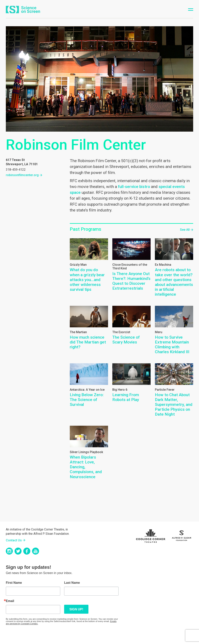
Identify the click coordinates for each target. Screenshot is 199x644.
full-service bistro (134, 187)
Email (10, 601)
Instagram (9, 551)
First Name (14, 583)
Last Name (72, 583)
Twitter (18, 551)
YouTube (36, 551)
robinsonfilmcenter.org (22, 175)
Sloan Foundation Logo (182, 535)
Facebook (27, 551)
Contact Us (14, 540)
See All (185, 230)
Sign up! (76, 609)
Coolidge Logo (151, 535)
